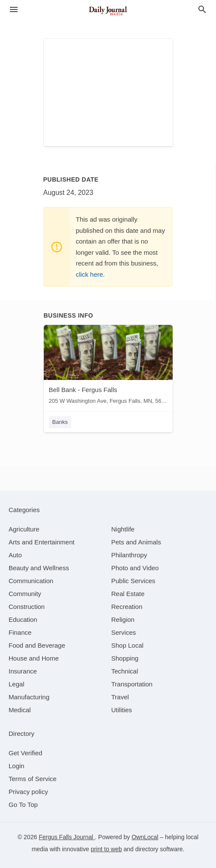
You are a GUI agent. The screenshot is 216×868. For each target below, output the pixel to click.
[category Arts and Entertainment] (41, 542)
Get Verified (25, 753)
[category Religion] (123, 619)
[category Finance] (20, 632)
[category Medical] (20, 710)
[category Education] (23, 619)
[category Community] (25, 594)
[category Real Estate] (128, 594)
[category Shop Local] (127, 645)
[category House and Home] (34, 658)
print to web (106, 849)
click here (90, 274)
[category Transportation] (132, 684)
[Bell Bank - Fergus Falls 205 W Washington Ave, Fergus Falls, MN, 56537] (108, 366)
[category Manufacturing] (29, 697)
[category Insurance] (23, 671)
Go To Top (23, 805)
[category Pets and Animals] (136, 542)
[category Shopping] (125, 658)
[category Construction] (27, 607)
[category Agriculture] (24, 529)
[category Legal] (17, 684)
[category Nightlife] (123, 529)
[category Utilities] (122, 710)
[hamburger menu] (14, 10)
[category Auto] (15, 555)
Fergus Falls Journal (67, 837)
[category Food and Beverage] (37, 645)
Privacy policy (28, 792)
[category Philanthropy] (129, 555)
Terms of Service (33, 779)
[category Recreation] (127, 607)
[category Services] (124, 632)
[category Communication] (31, 581)
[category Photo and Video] (135, 568)
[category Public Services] (133, 581)
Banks (60, 422)
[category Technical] (125, 671)
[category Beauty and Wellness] (39, 568)
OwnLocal (145, 837)
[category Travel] (120, 697)
